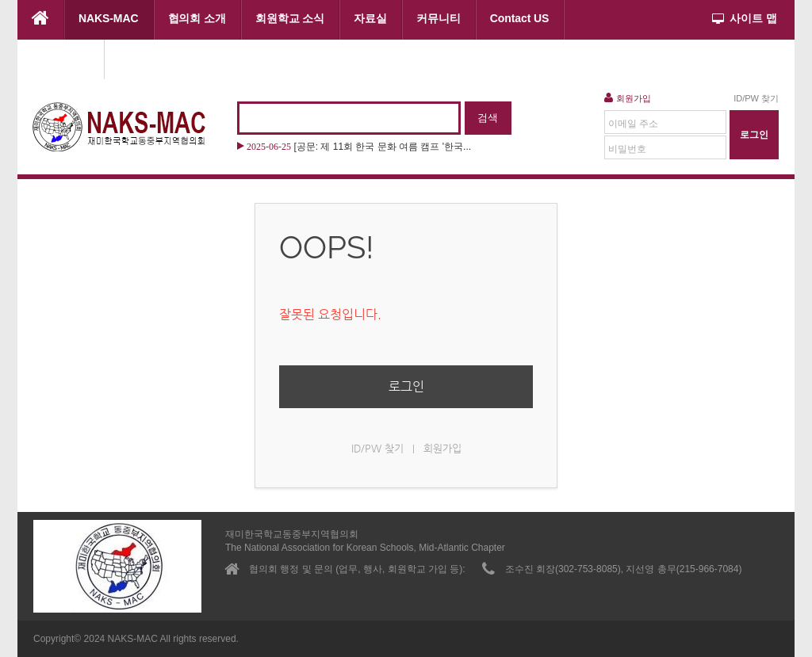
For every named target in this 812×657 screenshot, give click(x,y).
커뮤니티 (439, 18)
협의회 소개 (197, 18)
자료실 (370, 18)
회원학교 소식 (290, 18)
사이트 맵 (745, 18)
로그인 (406, 386)
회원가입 (628, 97)
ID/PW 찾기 (756, 98)
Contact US (520, 18)
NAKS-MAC (109, 18)
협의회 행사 (61, 58)
